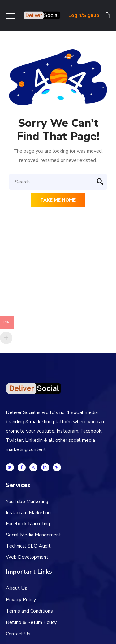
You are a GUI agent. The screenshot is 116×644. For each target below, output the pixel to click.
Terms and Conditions (29, 611)
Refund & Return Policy (31, 622)
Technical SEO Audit (28, 546)
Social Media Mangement (33, 535)
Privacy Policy (21, 600)
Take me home (58, 200)
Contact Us (18, 634)
